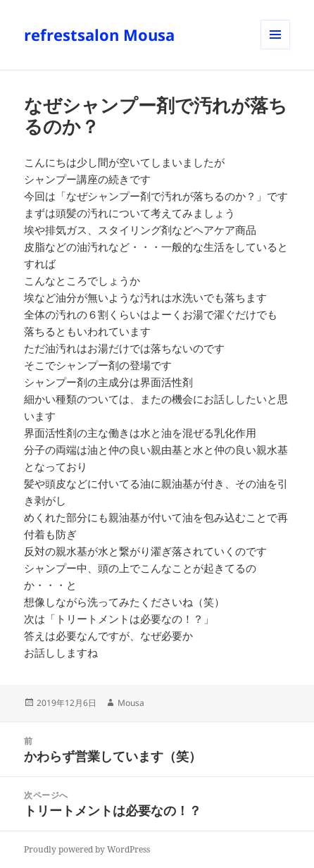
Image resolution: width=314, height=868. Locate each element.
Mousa (131, 703)
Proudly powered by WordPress (87, 849)
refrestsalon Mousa (99, 35)
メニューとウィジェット (275, 49)
